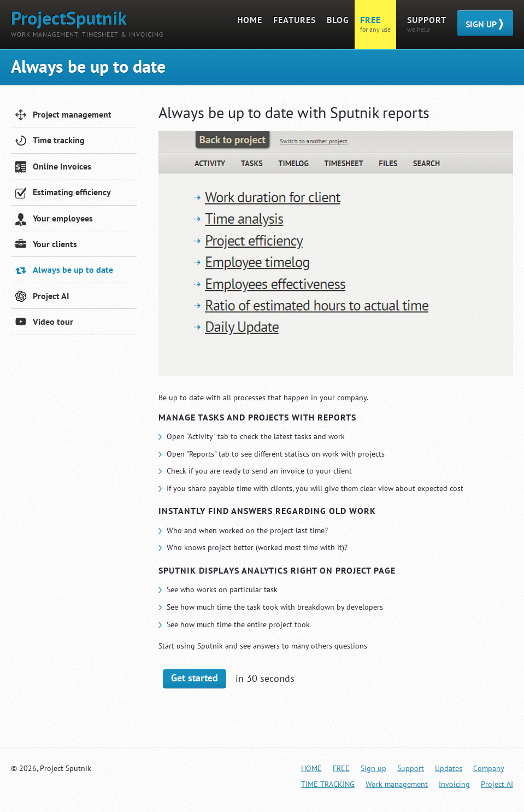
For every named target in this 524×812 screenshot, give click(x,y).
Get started (195, 678)
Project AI (42, 297)
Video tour (44, 323)
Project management (63, 116)
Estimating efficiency (63, 193)
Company (489, 768)
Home (311, 768)
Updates (449, 768)
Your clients (46, 245)
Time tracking (50, 141)
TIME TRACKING (328, 784)
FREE (341, 768)
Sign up (373, 768)
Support (411, 768)
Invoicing (454, 784)
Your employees (54, 220)
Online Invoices (53, 168)
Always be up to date (64, 271)
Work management (397, 784)
